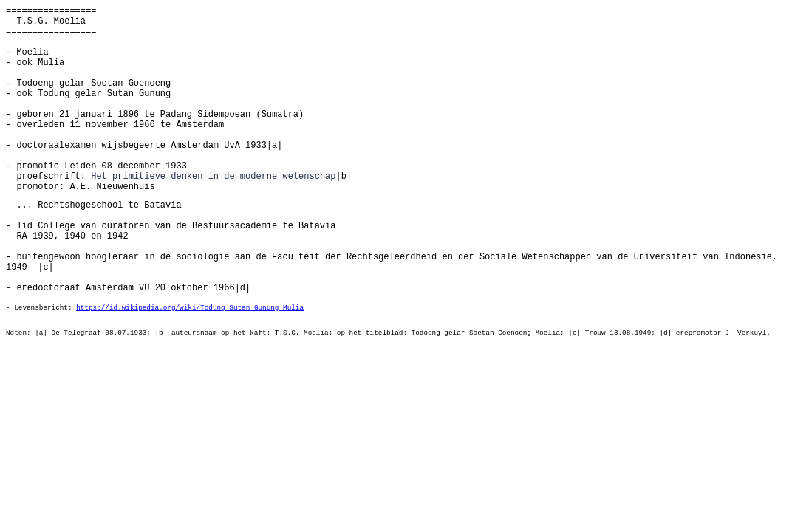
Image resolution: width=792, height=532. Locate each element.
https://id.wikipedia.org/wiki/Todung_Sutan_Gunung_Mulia (190, 308)
